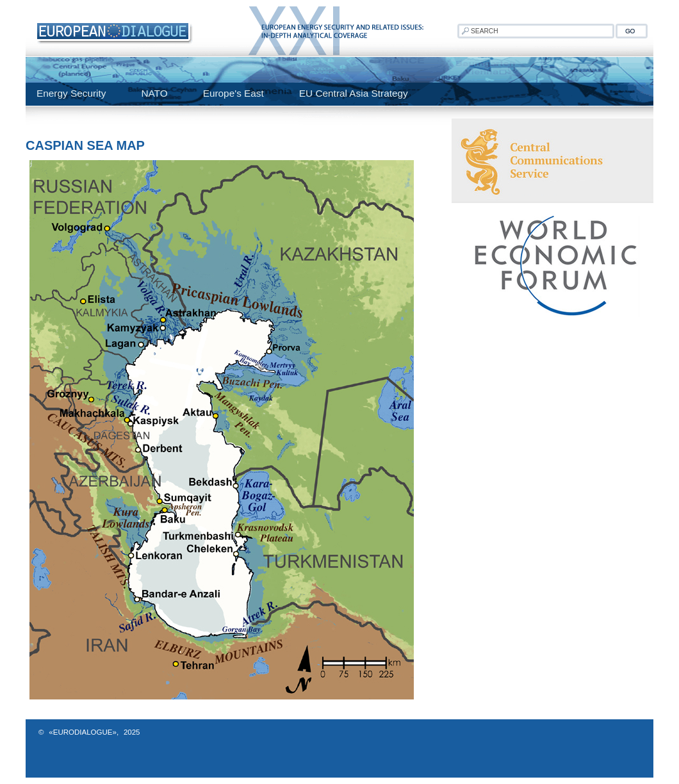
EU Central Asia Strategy (354, 93)
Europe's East (233, 93)
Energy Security (71, 93)
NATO (154, 93)
